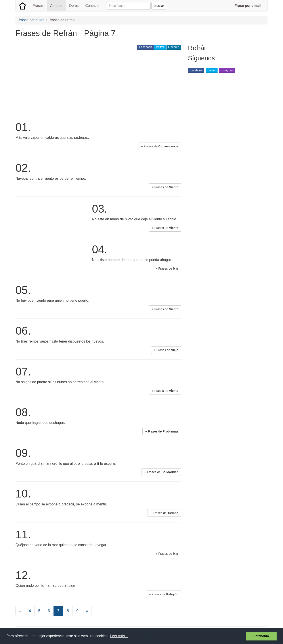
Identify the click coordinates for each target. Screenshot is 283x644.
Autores (56, 6)
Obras (74, 6)
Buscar (159, 6)
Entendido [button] (261, 636)
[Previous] (20, 611)
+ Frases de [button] (160, 146)
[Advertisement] (96, 85)
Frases (38, 6)
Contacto (92, 6)
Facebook (145, 47)
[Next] (87, 611)
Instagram (227, 70)
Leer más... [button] (119, 636)
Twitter (160, 47)
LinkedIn (174, 47)
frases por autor (31, 20)
